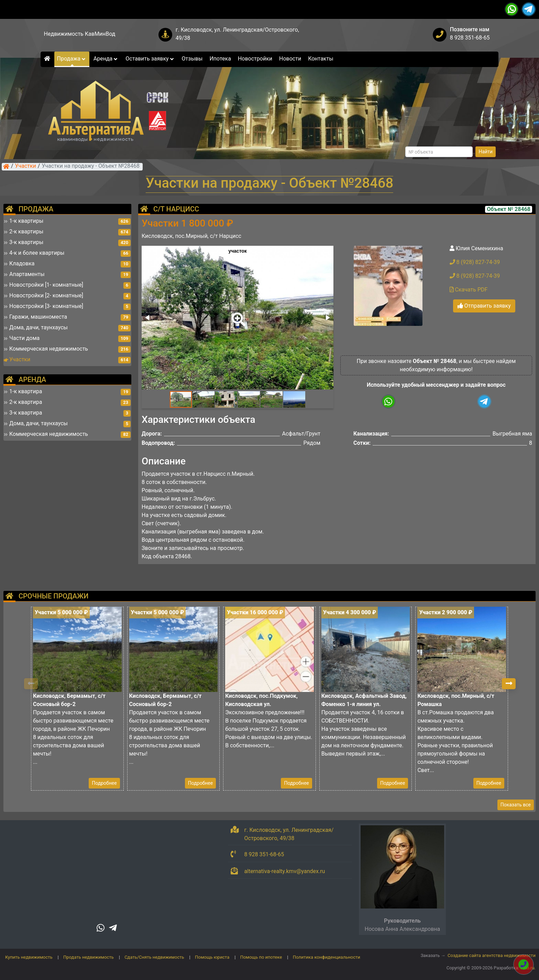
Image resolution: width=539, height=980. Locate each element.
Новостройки (255, 59)
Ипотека (220, 59)
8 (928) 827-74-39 (475, 262)
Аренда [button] (106, 59)
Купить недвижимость (29, 957)
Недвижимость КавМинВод (80, 34)
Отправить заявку (484, 306)
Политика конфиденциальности (327, 957)
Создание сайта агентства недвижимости (492, 955)
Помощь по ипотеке (261, 957)
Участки (26, 166)
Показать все (516, 805)
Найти (486, 152)
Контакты (321, 59)
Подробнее (104, 783)
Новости (290, 59)
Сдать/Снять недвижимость (154, 957)
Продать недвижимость (89, 957)
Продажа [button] (72, 59)
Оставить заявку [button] (150, 59)
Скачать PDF (469, 290)
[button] (237, 315)
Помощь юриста (212, 957)
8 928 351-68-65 (470, 38)
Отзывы (192, 59)
